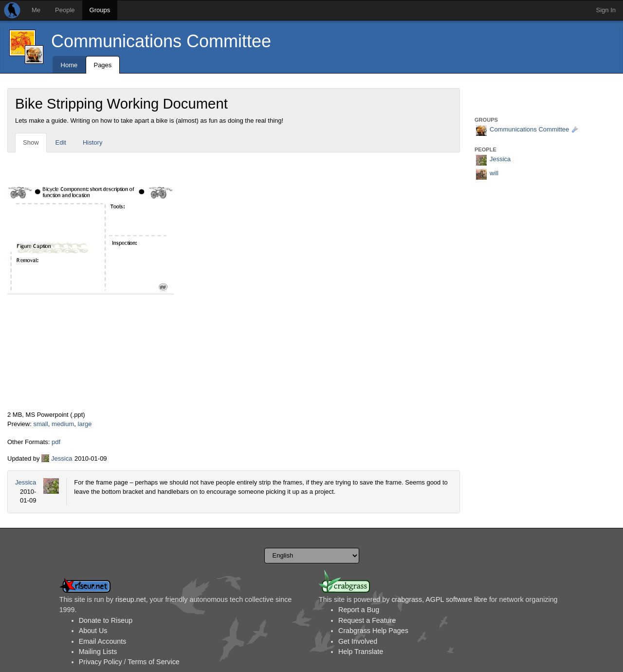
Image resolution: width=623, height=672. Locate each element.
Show (31, 142)
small (40, 424)
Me (36, 10)
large (85, 424)
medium (63, 424)
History (92, 142)
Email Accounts (103, 641)
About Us (93, 631)
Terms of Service (153, 662)
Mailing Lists (98, 652)
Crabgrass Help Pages (373, 631)
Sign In (606, 10)
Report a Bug (359, 610)
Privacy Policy (101, 662)
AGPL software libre (456, 599)
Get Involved (358, 641)
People (65, 10)
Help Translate (361, 652)
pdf (56, 442)
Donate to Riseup (106, 620)
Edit (61, 142)
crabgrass (407, 599)
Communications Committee (161, 41)
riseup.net (131, 599)
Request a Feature (367, 620)
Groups (100, 10)
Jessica (62, 458)
